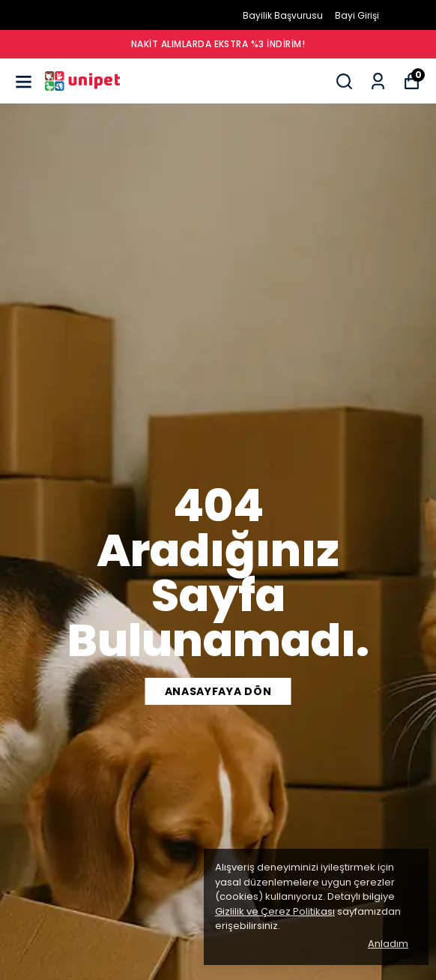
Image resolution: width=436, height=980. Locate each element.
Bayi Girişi (357, 15)
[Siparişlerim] (378, 81)
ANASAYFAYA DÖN (218, 691)
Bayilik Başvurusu (283, 15)
